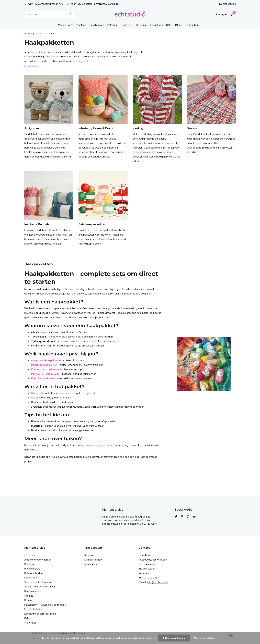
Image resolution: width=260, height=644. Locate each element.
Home (40, 34)
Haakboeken (97, 25)
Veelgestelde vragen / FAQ (40, 587)
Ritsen (179, 25)
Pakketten (127, 25)
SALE (169, 25)
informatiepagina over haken (101, 445)
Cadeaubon (192, 25)
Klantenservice (228, 4)
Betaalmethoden (33, 573)
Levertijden (31, 578)
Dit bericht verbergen (174, 638)
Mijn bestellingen (94, 560)
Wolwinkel (30, 623)
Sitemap (29, 596)
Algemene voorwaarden (38, 560)
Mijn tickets (91, 564)
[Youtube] (194, 517)
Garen (35, 393)
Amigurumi (141, 25)
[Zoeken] (50, 14)
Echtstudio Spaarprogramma (40, 614)
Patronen (112, 25)
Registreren (91, 555)
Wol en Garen (66, 25)
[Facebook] (176, 517)
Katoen (28, 618)
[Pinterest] (188, 517)
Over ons (30, 555)
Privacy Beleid (32, 569)
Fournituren (157, 25)
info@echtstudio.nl (158, 582)
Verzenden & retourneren (39, 582)
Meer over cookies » (205, 638)
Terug (29, 34)
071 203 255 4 (151, 578)
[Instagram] (182, 517)
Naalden (81, 25)
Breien (28, 600)
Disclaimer (30, 564)
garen (91, 317)
